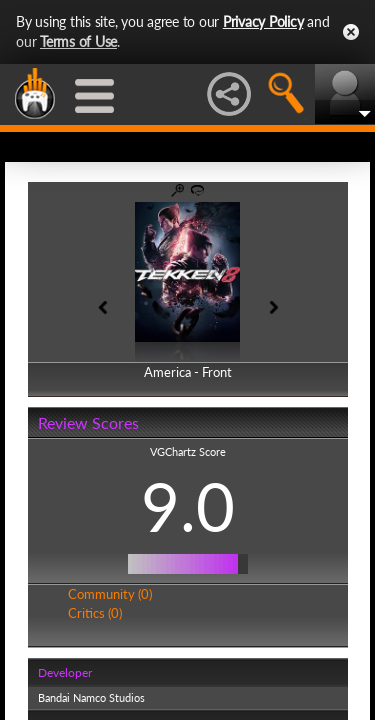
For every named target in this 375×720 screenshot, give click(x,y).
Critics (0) (95, 613)
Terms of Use (78, 41)
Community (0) (110, 594)
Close (351, 32)
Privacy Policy (263, 21)
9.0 (188, 506)
